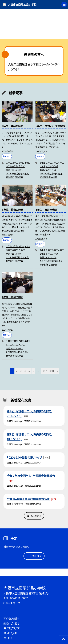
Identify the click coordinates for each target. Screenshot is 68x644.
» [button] (57, 371)
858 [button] (52, 371)
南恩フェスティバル (14, 170)
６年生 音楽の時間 (12, 297)
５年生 (9, 166)
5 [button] (29, 371)
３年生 (21, 163)
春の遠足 (25, 174)
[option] (34, 23)
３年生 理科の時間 (12, 126)
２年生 (15, 163)
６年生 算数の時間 (12, 210)
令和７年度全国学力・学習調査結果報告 (31, 476)
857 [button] (45, 371)
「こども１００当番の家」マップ (25, 457)
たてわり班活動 (13, 174)
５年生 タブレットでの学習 (50, 126)
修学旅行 (10, 177)
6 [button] (33, 371)
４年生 (27, 163)
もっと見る (36, 516)
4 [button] (25, 371)
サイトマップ (13, 603)
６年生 (15, 166)
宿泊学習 (19, 177)
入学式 (22, 166)
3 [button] (21, 371)
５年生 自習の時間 (46, 210)
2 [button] (17, 371)
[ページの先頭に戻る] (63, 640)
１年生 (9, 163)
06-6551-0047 (19, 598)
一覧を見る (36, 556)
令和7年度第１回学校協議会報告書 (29, 499)
